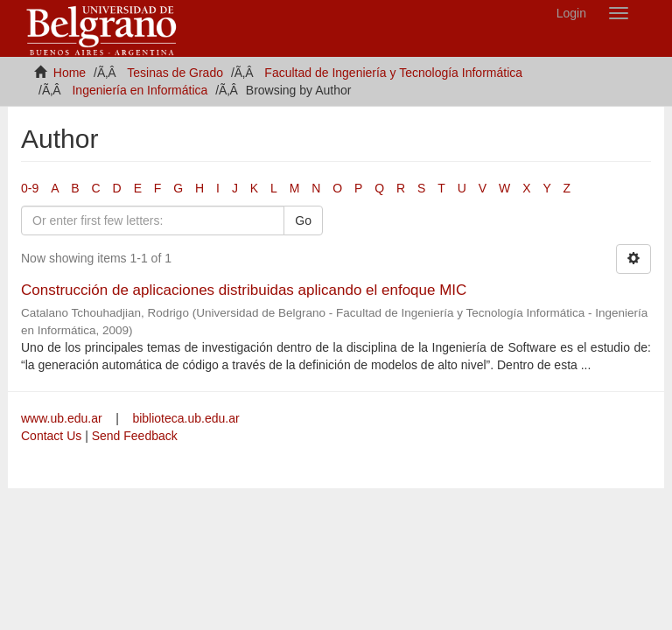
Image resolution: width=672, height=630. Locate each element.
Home (70, 73)
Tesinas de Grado (175, 73)
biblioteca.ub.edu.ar (185, 418)
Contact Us (51, 436)
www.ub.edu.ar (63, 418)
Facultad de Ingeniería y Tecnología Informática (393, 73)
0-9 (30, 188)
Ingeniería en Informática (140, 90)
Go (303, 220)
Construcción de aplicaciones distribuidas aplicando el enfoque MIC (244, 290)
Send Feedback (135, 436)
